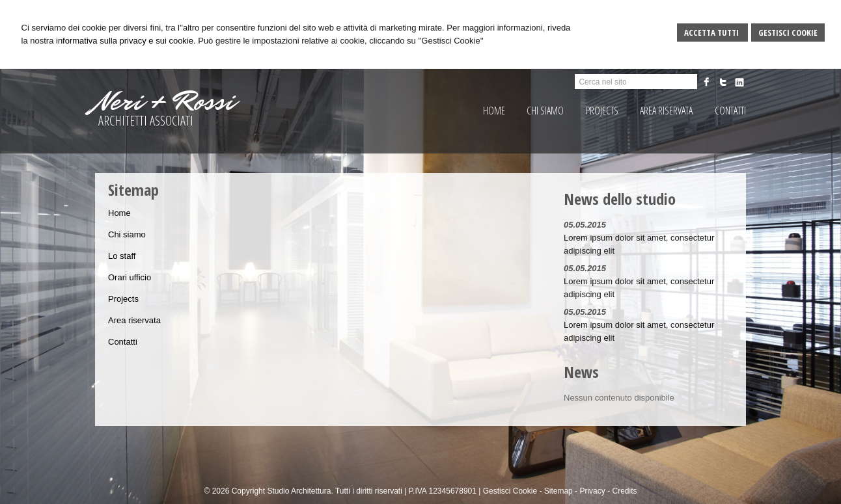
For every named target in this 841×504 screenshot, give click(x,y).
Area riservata (134, 320)
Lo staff (122, 256)
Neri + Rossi (165, 101)
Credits (624, 491)
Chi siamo (127, 234)
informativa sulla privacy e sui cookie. (126, 41)
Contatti (123, 342)
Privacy (592, 491)
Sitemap (558, 491)
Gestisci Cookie (788, 33)
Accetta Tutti (712, 33)
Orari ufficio (130, 277)
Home (119, 213)
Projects (123, 299)
